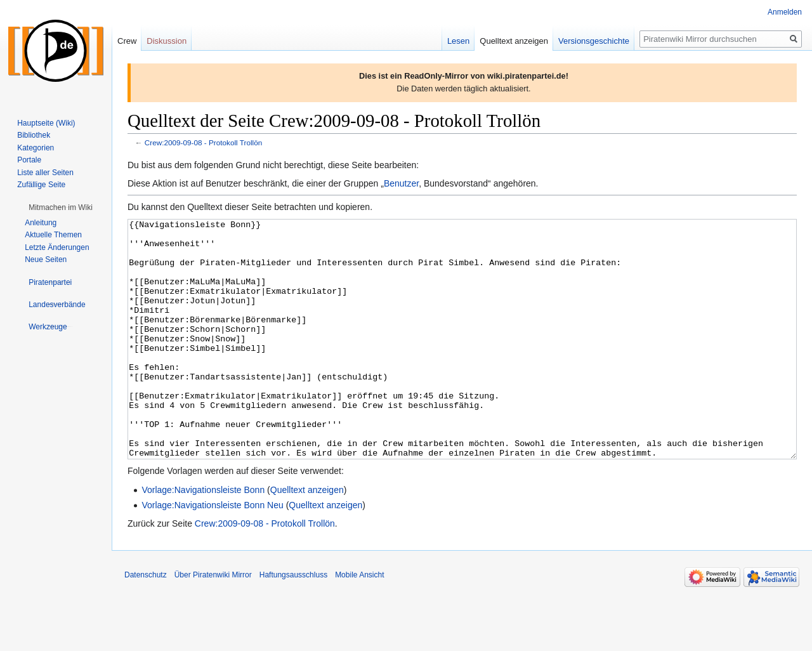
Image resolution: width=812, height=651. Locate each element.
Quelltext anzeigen (307, 537)
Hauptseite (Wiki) (46, 123)
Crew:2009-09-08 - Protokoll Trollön (203, 142)
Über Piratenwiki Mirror (213, 622)
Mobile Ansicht (359, 622)
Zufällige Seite (41, 185)
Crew (127, 41)
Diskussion (167, 41)
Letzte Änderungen (57, 247)
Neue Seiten (46, 260)
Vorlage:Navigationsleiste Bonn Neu (212, 553)
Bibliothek (34, 135)
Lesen (458, 41)
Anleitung (41, 223)
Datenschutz (146, 622)
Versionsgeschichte (594, 41)
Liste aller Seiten (45, 173)
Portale (29, 160)
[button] (61, 207)
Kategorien (36, 148)
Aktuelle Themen (53, 235)
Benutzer (401, 183)
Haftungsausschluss (293, 622)
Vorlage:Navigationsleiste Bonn (203, 537)
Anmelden (785, 12)
